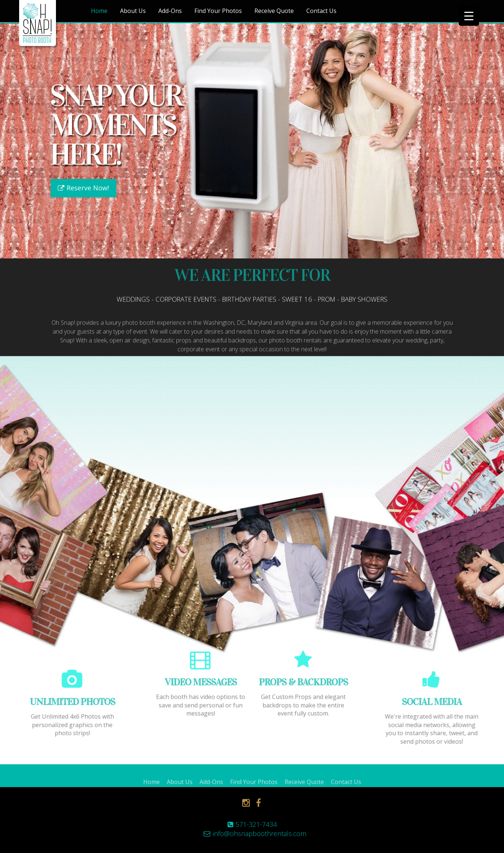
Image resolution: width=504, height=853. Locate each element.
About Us (133, 11)
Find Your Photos (218, 11)
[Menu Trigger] (469, 16)
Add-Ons (170, 11)
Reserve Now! (86, 188)
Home (99, 11)
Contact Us (321, 11)
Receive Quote (274, 11)
